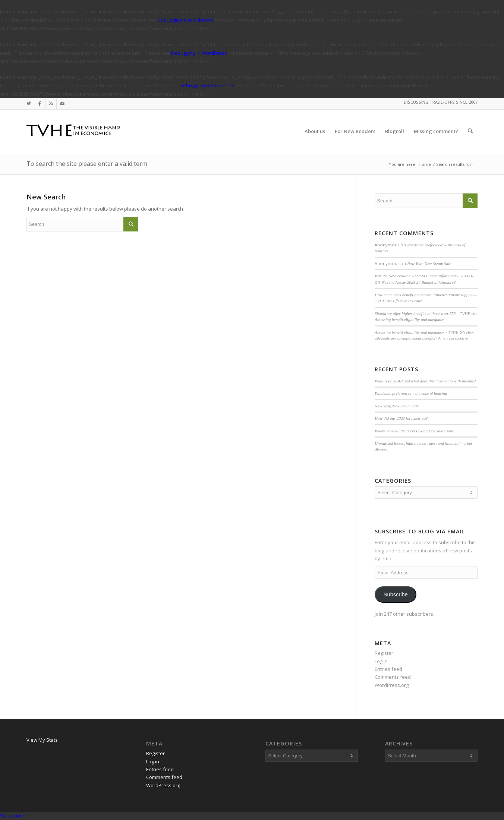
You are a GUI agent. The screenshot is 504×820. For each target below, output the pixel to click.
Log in (381, 661)
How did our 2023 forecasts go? (401, 418)
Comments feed (393, 677)
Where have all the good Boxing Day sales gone (414, 431)
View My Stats (42, 740)
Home (425, 164)
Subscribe (396, 594)
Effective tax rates (408, 301)
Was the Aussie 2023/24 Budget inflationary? (418, 282)
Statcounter (13, 816)
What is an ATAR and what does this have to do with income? (425, 381)
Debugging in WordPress (185, 20)
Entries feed (388, 669)
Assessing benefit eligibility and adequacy (409, 319)
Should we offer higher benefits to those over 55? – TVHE (422, 313)
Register (384, 653)
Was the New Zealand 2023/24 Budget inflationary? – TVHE (425, 276)
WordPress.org (392, 685)
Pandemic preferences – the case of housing (411, 393)
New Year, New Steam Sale (429, 264)
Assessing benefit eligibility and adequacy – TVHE (416, 332)
